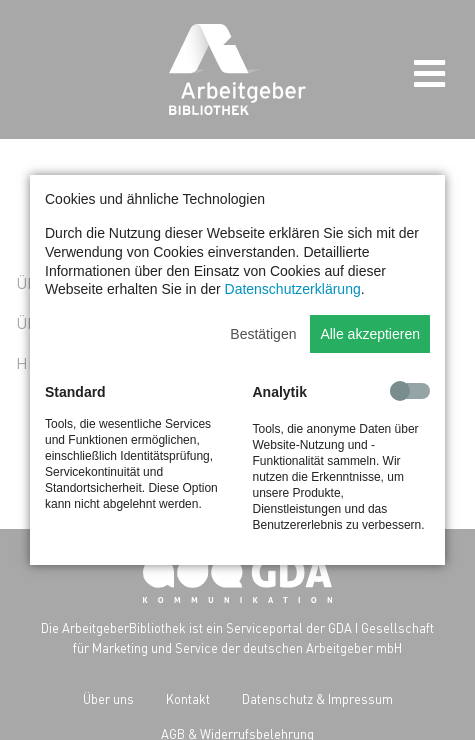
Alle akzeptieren (370, 334)
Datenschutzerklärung (293, 289)
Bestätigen (263, 334)
